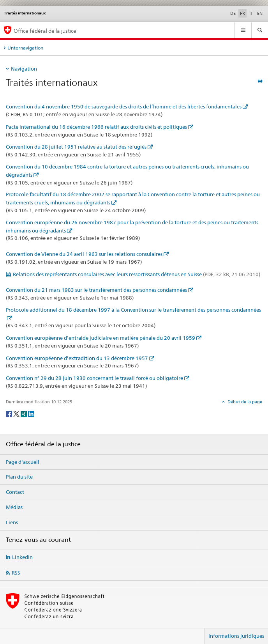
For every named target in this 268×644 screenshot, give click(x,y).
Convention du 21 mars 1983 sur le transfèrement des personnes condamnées (96, 290)
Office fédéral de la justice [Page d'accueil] (45, 31)
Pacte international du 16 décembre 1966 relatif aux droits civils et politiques (96, 127)
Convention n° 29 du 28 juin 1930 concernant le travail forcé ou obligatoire (94, 378)
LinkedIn (22, 557)
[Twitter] (17, 413)
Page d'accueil (23, 462)
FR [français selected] (242, 13)
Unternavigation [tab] (25, 48)
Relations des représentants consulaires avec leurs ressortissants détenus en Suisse (137, 274)
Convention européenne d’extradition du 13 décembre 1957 (77, 358)
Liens (12, 522)
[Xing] (24, 413)
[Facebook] (10, 413)
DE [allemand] (233, 13)
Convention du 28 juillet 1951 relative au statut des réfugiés (76, 147)
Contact (15, 492)
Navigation (24, 69)
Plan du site (19, 477)
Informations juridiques (236, 636)
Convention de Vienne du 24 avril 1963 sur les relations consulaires (84, 254)
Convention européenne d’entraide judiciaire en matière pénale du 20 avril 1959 (100, 338)
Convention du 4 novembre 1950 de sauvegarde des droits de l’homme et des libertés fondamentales (124, 106)
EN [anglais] (260, 13)
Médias (14, 507)
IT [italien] (251, 13)
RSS (16, 573)
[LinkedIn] (31, 413)
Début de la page (244, 402)
